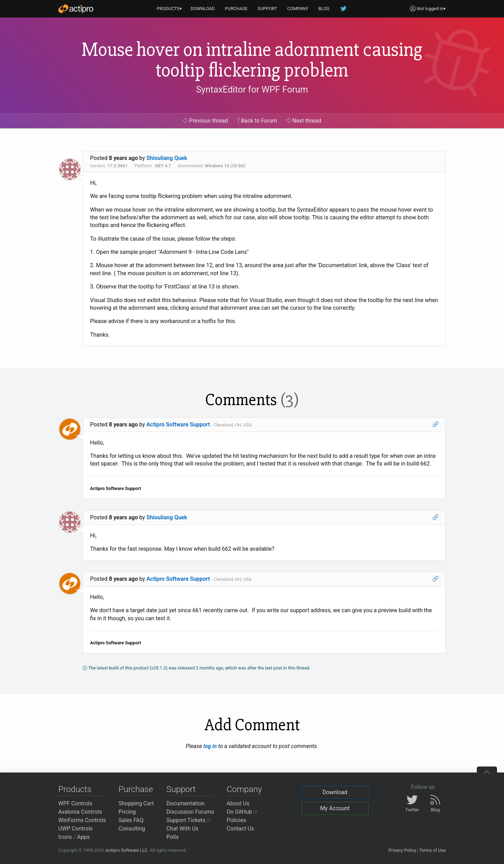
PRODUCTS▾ (169, 9)
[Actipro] (76, 9)
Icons (65, 837)
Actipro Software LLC (126, 850)
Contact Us (240, 829)
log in (210, 746)
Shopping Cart (136, 803)
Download (335, 792)
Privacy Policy (402, 850)
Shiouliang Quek (167, 158)
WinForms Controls (82, 820)
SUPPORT (267, 9)
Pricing (127, 812)
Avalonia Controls (80, 812)
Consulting (132, 829)
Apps (84, 837)
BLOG (324, 9)
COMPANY (298, 9)
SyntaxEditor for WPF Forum (252, 89)
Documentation (186, 803)
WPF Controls (75, 803)
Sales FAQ (131, 820)
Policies (236, 820)
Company (244, 789)
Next (304, 121)
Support (181, 789)
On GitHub (242, 812)
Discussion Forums (190, 812)
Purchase (136, 789)
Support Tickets (189, 820)
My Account (335, 808)
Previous (205, 121)
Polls (173, 837)
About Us (238, 803)
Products (75, 789)
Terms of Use (432, 850)
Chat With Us (183, 829)
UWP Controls (76, 829)
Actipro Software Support (178, 424)
